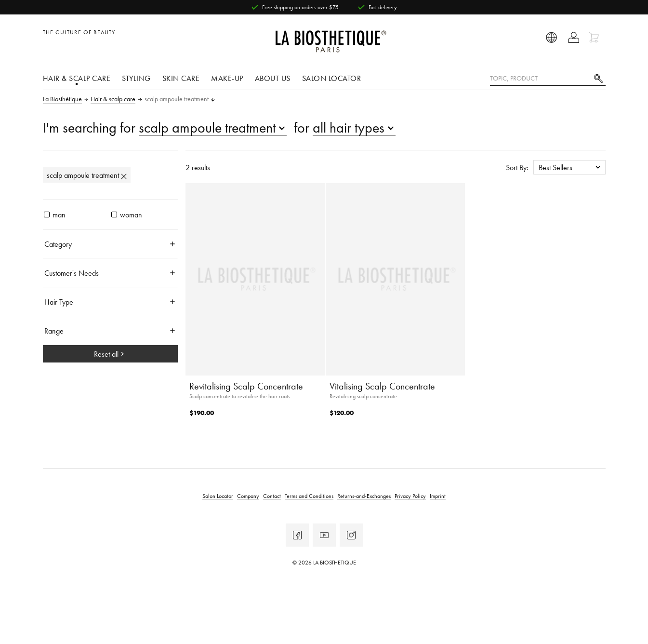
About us (273, 78)
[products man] (47, 215)
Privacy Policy (410, 496)
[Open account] (574, 37)
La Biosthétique (62, 99)
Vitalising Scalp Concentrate (382, 386)
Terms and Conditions (309, 496)
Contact (272, 496)
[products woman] (114, 215)
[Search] (598, 77)
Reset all (110, 354)
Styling (136, 78)
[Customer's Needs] (110, 273)
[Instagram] (351, 535)
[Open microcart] (595, 37)
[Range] (110, 331)
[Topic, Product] (548, 79)
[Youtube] (324, 535)
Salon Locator (332, 78)
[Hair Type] (110, 302)
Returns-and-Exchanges (364, 496)
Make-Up (227, 78)
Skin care (181, 78)
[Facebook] (297, 535)
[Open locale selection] (552, 37)
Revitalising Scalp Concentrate (246, 386)
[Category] (110, 244)
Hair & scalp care (77, 78)
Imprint (438, 496)
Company (248, 496)
